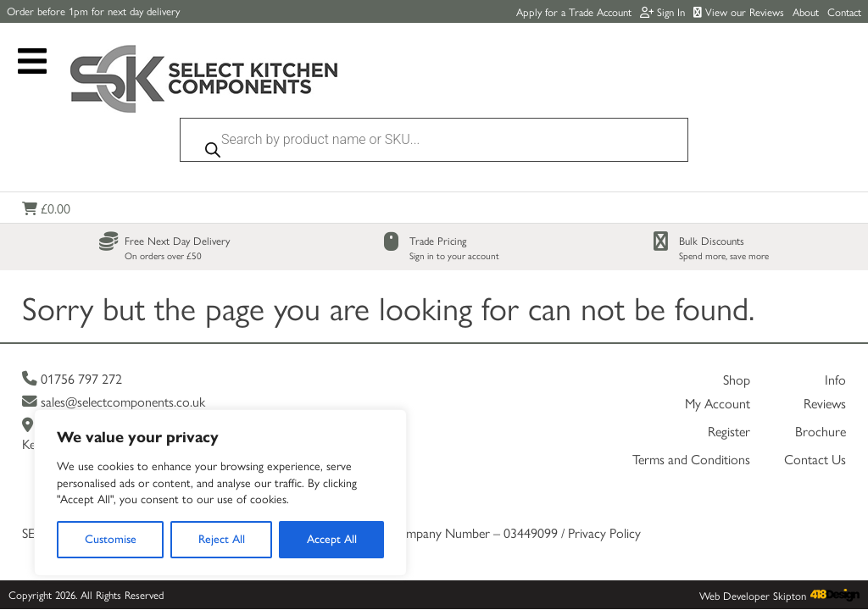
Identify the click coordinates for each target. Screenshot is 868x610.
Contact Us (815, 406)
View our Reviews (739, 11)
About (806, 11)
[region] (220, 493)
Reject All (222, 539)
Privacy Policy (604, 480)
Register (729, 378)
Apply (574, 11)
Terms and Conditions (691, 406)
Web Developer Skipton (753, 543)
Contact (844, 11)
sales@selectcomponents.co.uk (114, 349)
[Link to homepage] (204, 81)
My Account (718, 350)
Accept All (332, 539)
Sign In (662, 11)
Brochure (821, 378)
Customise (111, 539)
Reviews (825, 350)
